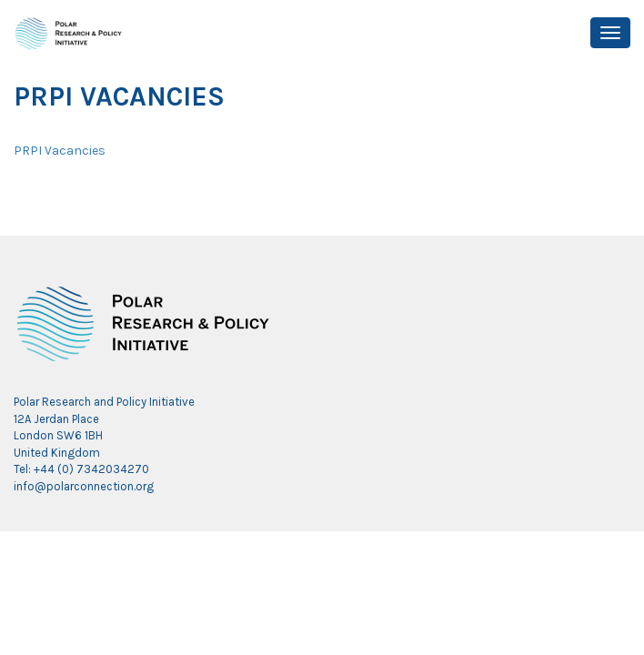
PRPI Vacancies (60, 151)
